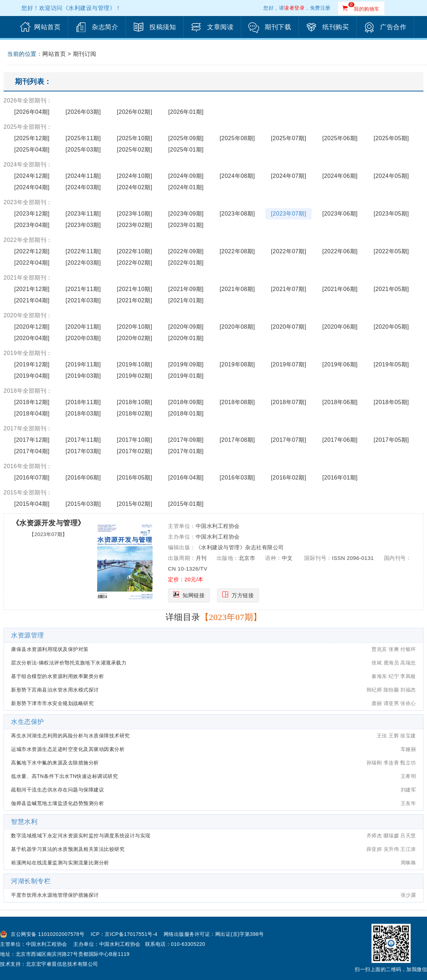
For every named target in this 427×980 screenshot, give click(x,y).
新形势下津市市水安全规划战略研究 (52, 703)
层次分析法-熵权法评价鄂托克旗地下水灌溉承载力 (69, 663)
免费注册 (320, 8)
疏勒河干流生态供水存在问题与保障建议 (57, 790)
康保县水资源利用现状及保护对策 (50, 649)
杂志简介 (105, 27)
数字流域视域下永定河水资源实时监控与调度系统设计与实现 (81, 836)
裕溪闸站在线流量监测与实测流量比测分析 (60, 863)
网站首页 (47, 27)
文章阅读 (220, 27)
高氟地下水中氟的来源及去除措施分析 (55, 763)
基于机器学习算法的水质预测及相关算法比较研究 (68, 849)
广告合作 (393, 27)
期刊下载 (278, 27)
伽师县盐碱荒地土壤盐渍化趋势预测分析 (57, 803)
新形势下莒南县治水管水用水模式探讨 (55, 690)
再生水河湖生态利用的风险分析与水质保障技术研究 (70, 736)
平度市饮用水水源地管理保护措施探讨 (55, 895)
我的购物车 (367, 9)
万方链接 (243, 595)
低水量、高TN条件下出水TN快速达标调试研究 (64, 776)
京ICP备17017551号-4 (131, 934)
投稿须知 (163, 27)
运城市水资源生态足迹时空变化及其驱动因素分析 (68, 749)
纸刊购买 (336, 27)
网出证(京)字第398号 (240, 934)
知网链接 (194, 595)
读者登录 (294, 8)
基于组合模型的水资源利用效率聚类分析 (57, 676)
